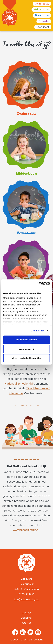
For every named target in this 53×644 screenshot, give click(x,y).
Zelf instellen (38, 331)
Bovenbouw (42, 15)
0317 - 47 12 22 (27, 594)
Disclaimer (27, 618)
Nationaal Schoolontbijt (19, 384)
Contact (27, 613)
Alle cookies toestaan (26, 340)
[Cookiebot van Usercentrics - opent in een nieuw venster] (38, 283)
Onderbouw (42, 4)
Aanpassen (27, 349)
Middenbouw (41, 10)
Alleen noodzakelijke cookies (27, 358)
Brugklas (44, 21)
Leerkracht (43, 27)
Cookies (26, 623)
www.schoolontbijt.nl (26, 530)
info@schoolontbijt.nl (26, 599)
